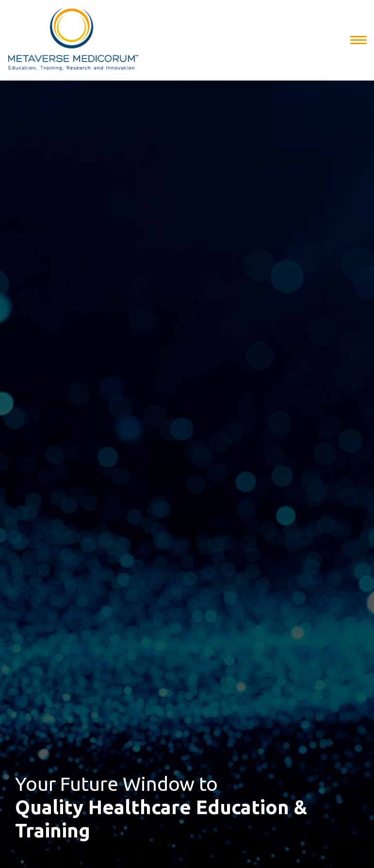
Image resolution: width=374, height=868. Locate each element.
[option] (187, 434)
